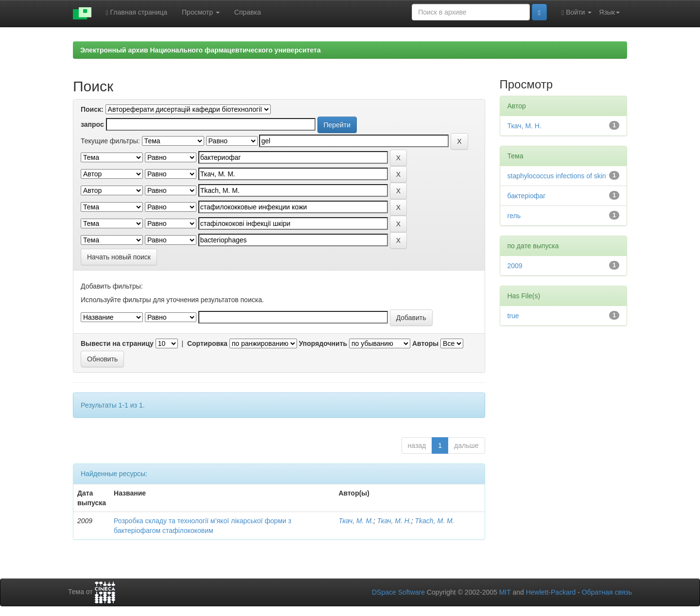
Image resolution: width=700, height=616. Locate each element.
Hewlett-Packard (551, 592)
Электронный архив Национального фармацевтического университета (201, 50)
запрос (92, 124)
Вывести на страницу (117, 343)
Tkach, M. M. (435, 521)
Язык (609, 12)
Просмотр (201, 12)
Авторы (425, 343)
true (513, 316)
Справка (248, 12)
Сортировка (207, 343)
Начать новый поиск (119, 257)
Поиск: (92, 109)
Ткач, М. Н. (394, 521)
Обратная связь (607, 592)
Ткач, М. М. (356, 521)
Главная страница (137, 12)
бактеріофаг (527, 196)
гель (514, 216)
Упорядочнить (323, 343)
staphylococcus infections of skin (557, 176)
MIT (505, 592)
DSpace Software (398, 592)
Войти (577, 12)
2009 (515, 266)
